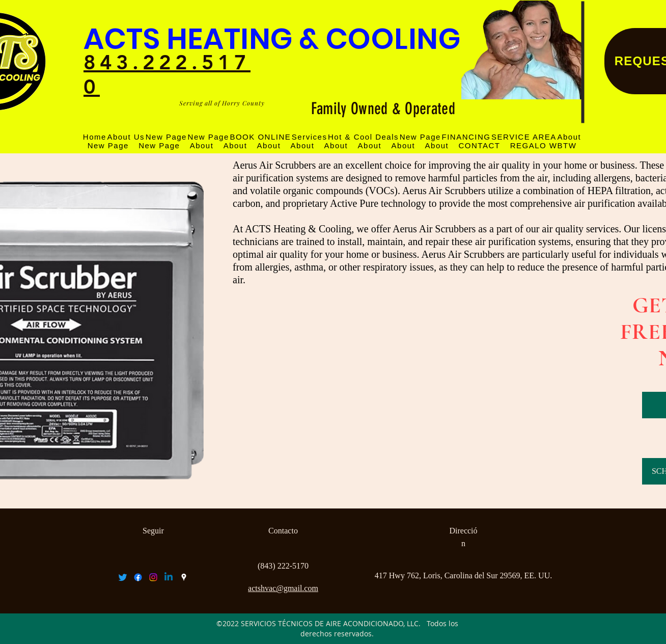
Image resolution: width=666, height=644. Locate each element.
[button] (524, 137)
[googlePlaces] (184, 577)
